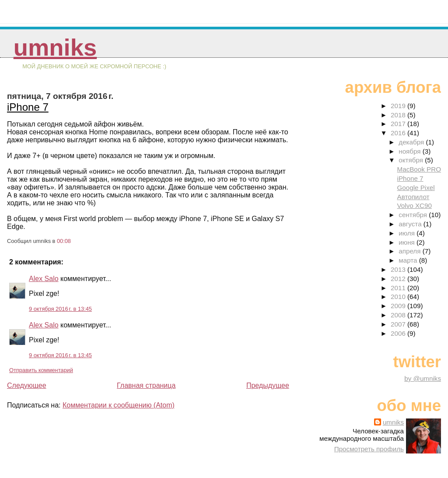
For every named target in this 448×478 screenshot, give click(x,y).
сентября (414, 215)
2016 (399, 133)
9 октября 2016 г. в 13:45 (60, 309)
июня (408, 242)
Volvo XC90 (415, 206)
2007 (399, 324)
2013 (399, 269)
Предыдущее (268, 385)
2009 (399, 306)
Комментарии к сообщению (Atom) (119, 405)
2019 (399, 106)
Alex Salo (44, 279)
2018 (399, 115)
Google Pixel (416, 188)
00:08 (64, 241)
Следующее (27, 385)
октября (412, 160)
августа (411, 224)
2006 (399, 333)
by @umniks (423, 378)
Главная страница (146, 385)
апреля (410, 251)
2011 (399, 288)
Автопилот (413, 197)
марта (409, 260)
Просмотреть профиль (369, 449)
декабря (412, 142)
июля (408, 233)
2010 (399, 297)
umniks (55, 47)
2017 (399, 124)
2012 (399, 279)
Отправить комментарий (41, 370)
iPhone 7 (28, 107)
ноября (410, 151)
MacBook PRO (419, 169)
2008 (399, 315)
